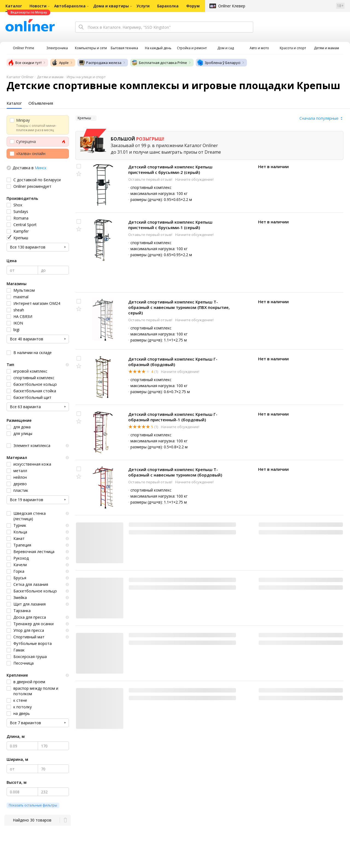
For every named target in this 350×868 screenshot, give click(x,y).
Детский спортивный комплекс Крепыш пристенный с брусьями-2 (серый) (170, 169)
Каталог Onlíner (20, 77)
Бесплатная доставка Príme (159, 63)
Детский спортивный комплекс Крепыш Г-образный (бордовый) (173, 362)
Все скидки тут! (25, 63)
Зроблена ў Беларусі (219, 63)
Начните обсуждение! (194, 179)
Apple (60, 63)
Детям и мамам (50, 77)
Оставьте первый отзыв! (151, 179)
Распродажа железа (100, 63)
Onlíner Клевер (232, 6)
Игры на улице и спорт (86, 77)
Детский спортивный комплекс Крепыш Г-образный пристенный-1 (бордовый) (173, 417)
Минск (41, 168)
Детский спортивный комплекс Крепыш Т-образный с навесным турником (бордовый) (175, 472)
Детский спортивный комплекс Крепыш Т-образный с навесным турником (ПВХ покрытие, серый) (179, 307)
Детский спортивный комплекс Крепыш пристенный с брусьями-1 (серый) (170, 225)
